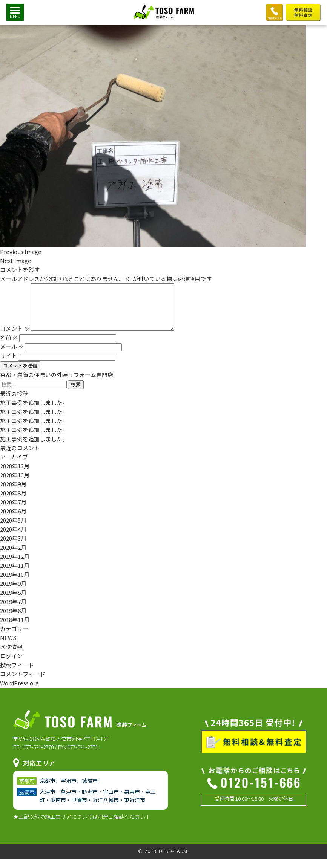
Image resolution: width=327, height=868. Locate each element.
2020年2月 (13, 556)
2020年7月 (13, 511)
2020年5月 (13, 529)
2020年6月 (13, 520)
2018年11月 (15, 629)
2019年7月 (13, 611)
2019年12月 (15, 565)
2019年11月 (15, 574)
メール (12, 355)
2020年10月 (15, 484)
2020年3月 (13, 547)
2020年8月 (13, 502)
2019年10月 (15, 583)
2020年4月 (13, 538)
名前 (9, 346)
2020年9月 (13, 493)
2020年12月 (15, 475)
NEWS (8, 647)
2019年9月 (13, 592)
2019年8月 (13, 601)
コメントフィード (23, 683)
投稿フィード (17, 674)
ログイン (11, 665)
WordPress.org (19, 692)
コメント (15, 337)
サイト (8, 364)
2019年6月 (13, 620)
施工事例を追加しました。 (34, 412)
